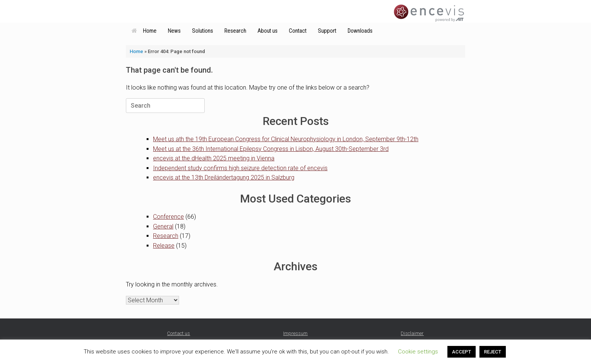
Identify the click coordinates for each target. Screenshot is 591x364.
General (163, 226)
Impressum (295, 333)
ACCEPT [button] (462, 352)
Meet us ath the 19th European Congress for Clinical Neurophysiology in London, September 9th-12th (286, 139)
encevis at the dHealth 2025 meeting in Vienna (214, 158)
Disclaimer (412, 333)
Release (164, 246)
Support (327, 31)
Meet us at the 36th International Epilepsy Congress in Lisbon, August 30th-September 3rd (271, 149)
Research (235, 31)
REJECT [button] (493, 352)
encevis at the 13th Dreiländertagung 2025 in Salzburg (224, 177)
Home (144, 31)
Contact (298, 31)
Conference (168, 217)
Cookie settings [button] (418, 352)
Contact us (178, 333)
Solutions (202, 31)
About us (267, 31)
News (174, 31)
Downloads (360, 31)
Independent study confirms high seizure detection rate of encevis (240, 168)
